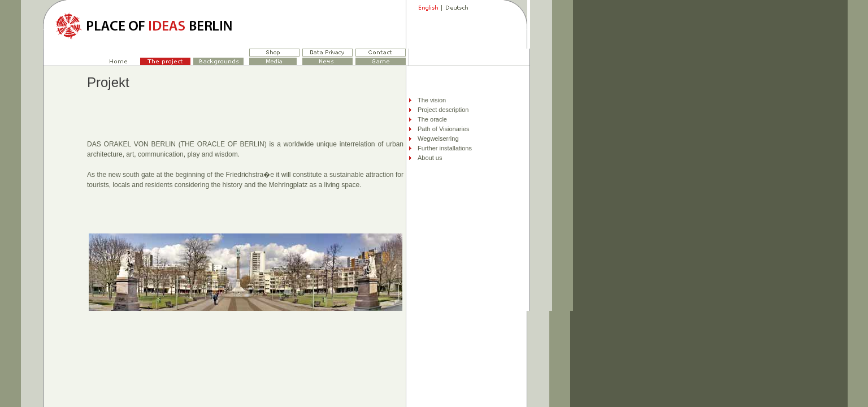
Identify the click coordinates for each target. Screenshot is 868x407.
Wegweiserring (438, 138)
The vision (432, 100)
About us (430, 158)
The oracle (432, 119)
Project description (443, 110)
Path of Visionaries (444, 129)
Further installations (445, 148)
